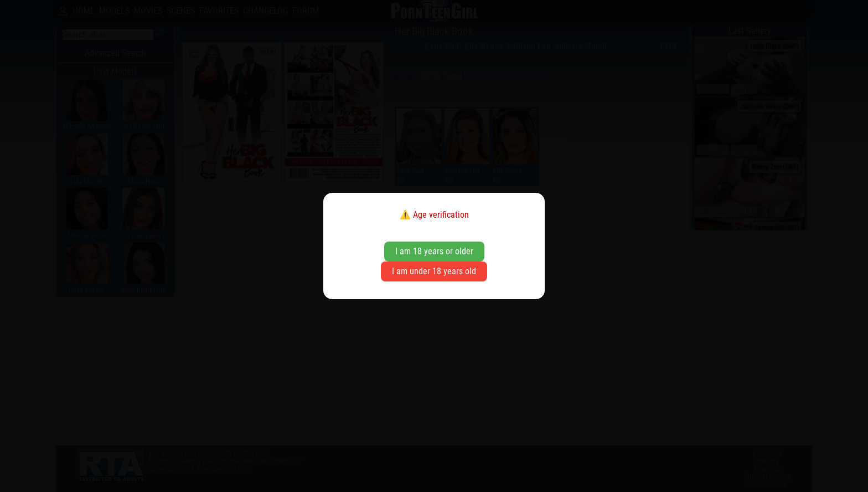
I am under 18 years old (434, 271)
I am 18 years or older (434, 251)
